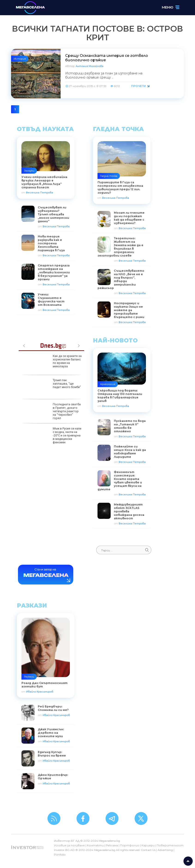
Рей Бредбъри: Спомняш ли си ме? (53, 708)
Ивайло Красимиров (40, 692)
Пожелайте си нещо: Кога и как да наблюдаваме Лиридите (130, 452)
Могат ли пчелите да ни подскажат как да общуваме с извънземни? (129, 218)
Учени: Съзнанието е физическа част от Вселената (51, 300)
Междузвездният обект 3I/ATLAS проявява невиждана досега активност (129, 511)
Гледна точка (109, 176)
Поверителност (170, 845)
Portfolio (60, 855)
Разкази (29, 677)
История (20, 59)
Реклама (112, 845)
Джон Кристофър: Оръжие (53, 777)
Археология (108, 384)
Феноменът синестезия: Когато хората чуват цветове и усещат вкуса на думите (120, 481)
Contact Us (148, 850)
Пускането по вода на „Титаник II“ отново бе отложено (130, 426)
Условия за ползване (69, 845)
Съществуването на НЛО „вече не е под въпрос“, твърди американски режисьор (121, 279)
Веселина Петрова (40, 193)
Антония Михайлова (90, 66)
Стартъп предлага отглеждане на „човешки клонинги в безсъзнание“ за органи (54, 272)
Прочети (139, 86)
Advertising (165, 850)
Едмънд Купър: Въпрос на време (52, 754)
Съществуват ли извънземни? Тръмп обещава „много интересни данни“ (53, 214)
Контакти (95, 845)
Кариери (148, 845)
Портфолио (130, 845)
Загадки (29, 171)
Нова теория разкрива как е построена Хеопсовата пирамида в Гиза (51, 243)
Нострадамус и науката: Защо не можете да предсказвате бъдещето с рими (129, 310)
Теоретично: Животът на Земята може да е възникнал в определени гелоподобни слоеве (120, 247)
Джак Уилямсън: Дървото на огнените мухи (51, 733)
